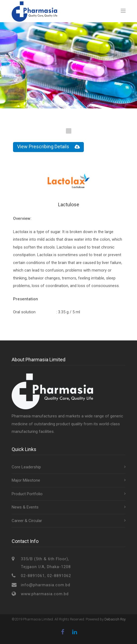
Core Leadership (26, 467)
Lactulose (69, 205)
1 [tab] (69, 131)
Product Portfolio (27, 494)
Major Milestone (26, 480)
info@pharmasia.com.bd (46, 585)
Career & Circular (27, 521)
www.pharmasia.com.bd (45, 594)
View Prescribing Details (48, 147)
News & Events (25, 507)
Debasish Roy (115, 619)
